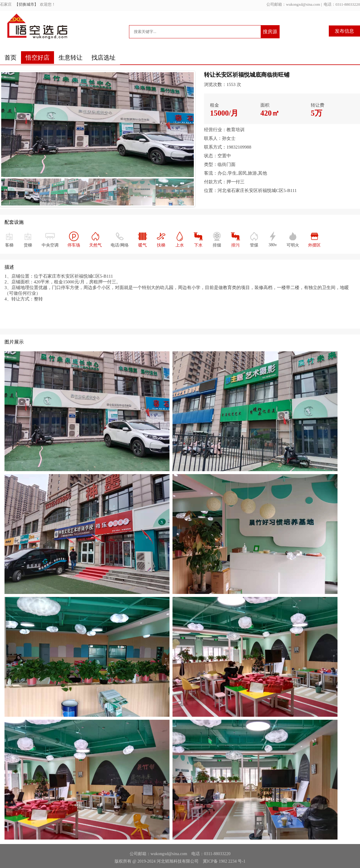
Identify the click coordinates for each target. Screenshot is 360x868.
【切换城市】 (27, 4)
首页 (10, 58)
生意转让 (70, 58)
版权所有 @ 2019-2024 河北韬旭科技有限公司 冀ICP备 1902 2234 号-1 (180, 861)
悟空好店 (37, 58)
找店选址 (103, 58)
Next (194, 142)
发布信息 (344, 31)
